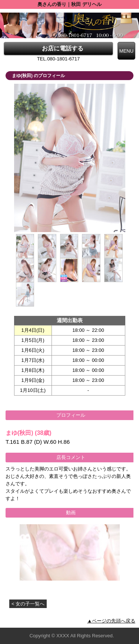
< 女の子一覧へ (28, 604)
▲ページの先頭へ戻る (111, 621)
